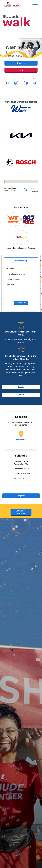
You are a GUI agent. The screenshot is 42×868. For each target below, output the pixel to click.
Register (21, 63)
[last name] (21, 297)
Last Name (10, 293)
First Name (10, 284)
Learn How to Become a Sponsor (21, 248)
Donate (21, 70)
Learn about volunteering (21, 512)
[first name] (21, 288)
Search (21, 303)
